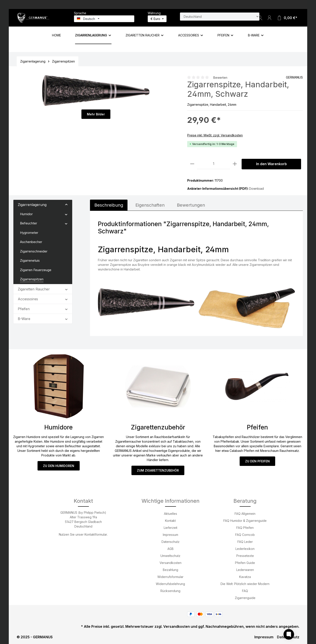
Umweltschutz (170, 556)
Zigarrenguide (245, 598)
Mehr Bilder (96, 114)
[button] (66, 204)
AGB (171, 549)
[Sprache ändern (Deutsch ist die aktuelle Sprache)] (104, 19)
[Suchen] (260, 18)
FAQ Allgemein (245, 514)
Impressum (171, 535)
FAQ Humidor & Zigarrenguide (245, 521)
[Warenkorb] (287, 18)
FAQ (245, 591)
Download (256, 189)
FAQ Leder (245, 542)
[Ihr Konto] (269, 18)
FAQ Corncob (245, 535)
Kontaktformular (96, 534)
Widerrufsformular (170, 577)
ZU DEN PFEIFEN (257, 461)
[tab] (109, 205)
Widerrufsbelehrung (170, 584)
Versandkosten (171, 563)
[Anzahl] (214, 164)
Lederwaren (245, 570)
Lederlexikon (245, 549)
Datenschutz (171, 542)
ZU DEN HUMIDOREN (59, 466)
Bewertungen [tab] (191, 205)
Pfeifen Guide (245, 563)
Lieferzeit (171, 528)
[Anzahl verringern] (192, 164)
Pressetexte (245, 556)
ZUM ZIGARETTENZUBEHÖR (158, 470)
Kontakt (170, 521)
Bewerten (220, 78)
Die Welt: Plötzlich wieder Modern (245, 584)
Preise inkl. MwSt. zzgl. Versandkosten (215, 135)
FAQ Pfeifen (245, 528)
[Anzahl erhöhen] (235, 164)
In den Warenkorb (271, 164)
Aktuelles (171, 514)
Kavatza (245, 577)
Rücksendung (170, 591)
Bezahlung (171, 570)
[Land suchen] (220, 17)
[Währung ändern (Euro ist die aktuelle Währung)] (157, 19)
